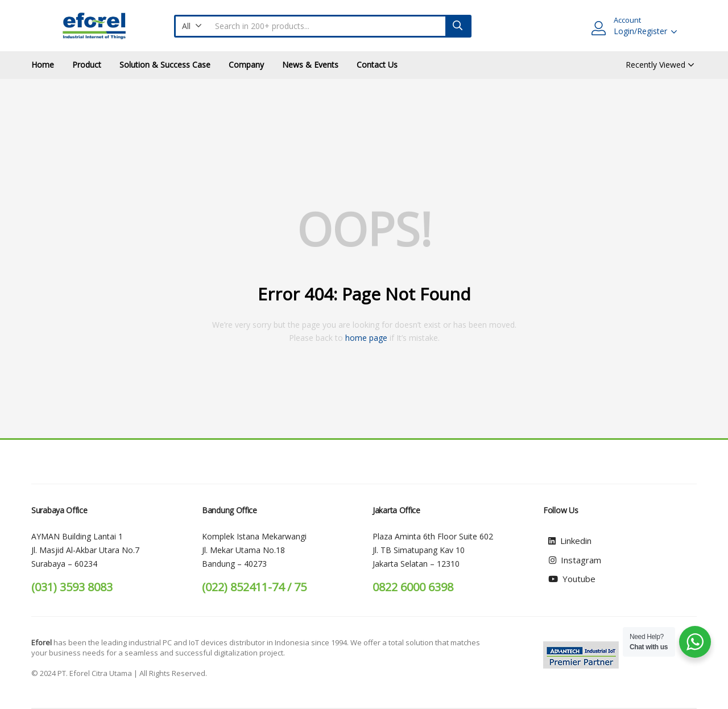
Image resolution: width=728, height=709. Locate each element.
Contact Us (377, 65)
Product (87, 65)
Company (246, 65)
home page (366, 338)
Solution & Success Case (165, 65)
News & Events (310, 65)
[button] (192, 26)
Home (43, 65)
